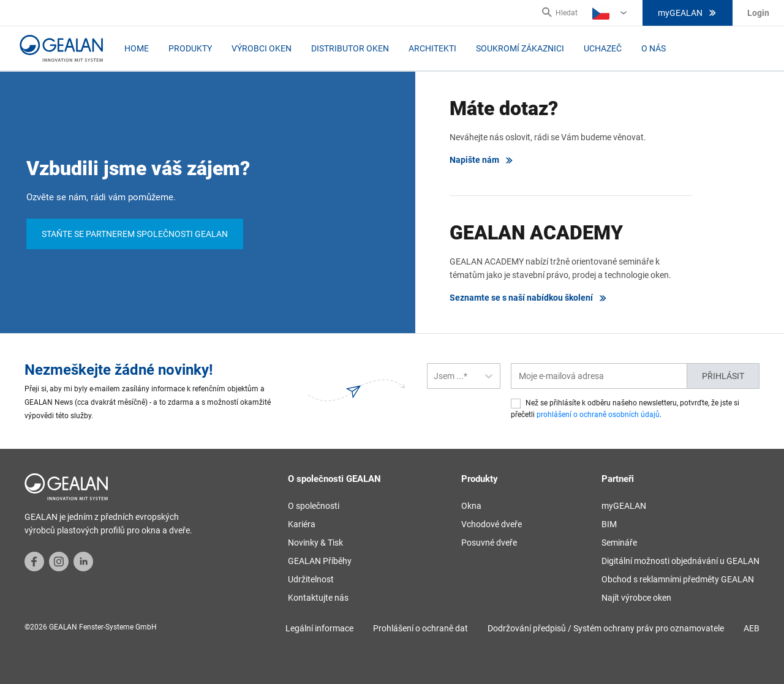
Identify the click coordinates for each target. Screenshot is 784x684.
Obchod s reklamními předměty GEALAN (678, 579)
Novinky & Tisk (315, 543)
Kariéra (302, 524)
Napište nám (482, 160)
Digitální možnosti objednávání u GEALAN (680, 561)
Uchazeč (603, 48)
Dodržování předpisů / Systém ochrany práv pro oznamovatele (606, 628)
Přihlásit (723, 376)
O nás (654, 48)
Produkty (190, 48)
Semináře (619, 543)
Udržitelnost (311, 579)
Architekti (432, 48)
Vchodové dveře (492, 524)
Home (137, 48)
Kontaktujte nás (318, 598)
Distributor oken (350, 48)
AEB (752, 628)
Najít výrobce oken (636, 598)
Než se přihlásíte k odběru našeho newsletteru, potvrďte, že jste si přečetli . (625, 409)
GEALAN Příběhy (320, 561)
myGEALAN (688, 13)
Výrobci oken (262, 48)
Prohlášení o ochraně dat (420, 628)
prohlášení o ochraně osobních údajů (598, 415)
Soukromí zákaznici (520, 48)
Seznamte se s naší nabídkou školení (529, 298)
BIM (609, 524)
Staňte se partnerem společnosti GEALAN (135, 234)
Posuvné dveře (489, 543)
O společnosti (314, 506)
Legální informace (319, 628)
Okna (471, 506)
